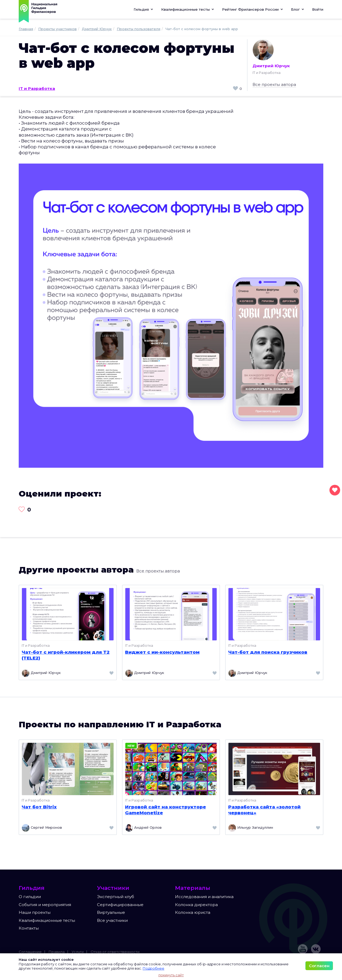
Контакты (29, 928)
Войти (318, 9)
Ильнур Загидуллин (251, 828)
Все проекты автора (274, 84)
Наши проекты (35, 912)
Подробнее (153, 968)
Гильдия (143, 9)
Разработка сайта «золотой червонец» (264, 810)
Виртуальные (111, 912)
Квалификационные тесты (47, 920)
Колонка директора (196, 905)
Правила (57, 952)
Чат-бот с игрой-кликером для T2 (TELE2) (66, 655)
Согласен (319, 966)
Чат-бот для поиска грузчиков (268, 652)
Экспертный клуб (116, 897)
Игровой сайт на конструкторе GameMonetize (166, 810)
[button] (188, 9)
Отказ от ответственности (115, 952)
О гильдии (30, 897)
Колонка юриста (193, 912)
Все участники (112, 920)
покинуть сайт (171, 975)
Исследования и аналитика (204, 897)
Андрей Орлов (143, 828)
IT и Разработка (37, 88)
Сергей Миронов (42, 828)
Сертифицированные (120, 905)
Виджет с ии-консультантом (162, 652)
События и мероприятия (45, 905)
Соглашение (30, 952)
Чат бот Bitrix (39, 807)
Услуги (78, 952)
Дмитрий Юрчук (271, 54)
